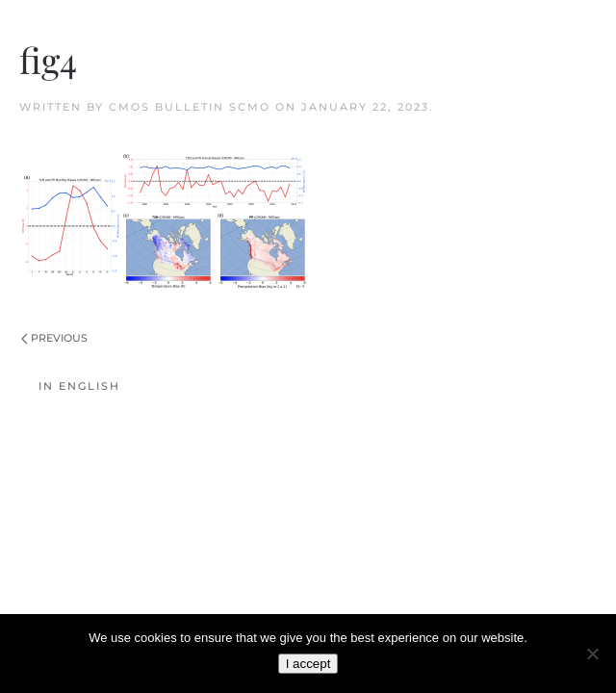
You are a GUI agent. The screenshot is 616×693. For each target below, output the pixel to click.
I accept (308, 664)
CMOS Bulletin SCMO (190, 107)
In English (79, 386)
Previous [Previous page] (54, 338)
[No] (592, 654)
